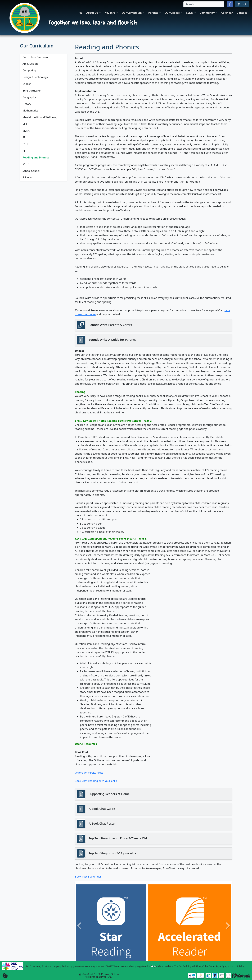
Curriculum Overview (35, 57)
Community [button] (207, 13)
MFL (25, 124)
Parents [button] (153, 13)
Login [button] (242, 4)
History (27, 104)
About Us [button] (92, 13)
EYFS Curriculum (32, 91)
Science (27, 177)
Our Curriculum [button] (132, 13)
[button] (230, 4)
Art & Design (30, 64)
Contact (242, 13)
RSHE (26, 164)
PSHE (26, 144)
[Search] (204, 4)
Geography (29, 97)
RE (24, 151)
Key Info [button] (110, 13)
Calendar (227, 13)
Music (26, 131)
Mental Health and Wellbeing (40, 117)
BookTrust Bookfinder (88, 877)
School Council (31, 171)
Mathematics (30, 111)
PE (24, 137)
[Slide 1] (152, 966)
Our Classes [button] (172, 13)
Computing (29, 70)
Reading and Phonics (36, 157)
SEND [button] (190, 13)
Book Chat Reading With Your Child (96, 781)
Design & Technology (35, 77)
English (27, 84)
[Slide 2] (155, 966)
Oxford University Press (89, 773)
